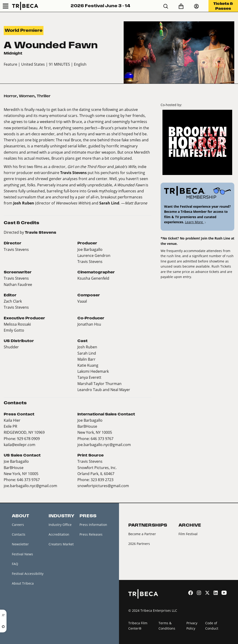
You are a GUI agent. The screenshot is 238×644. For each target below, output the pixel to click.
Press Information (93, 525)
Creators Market (61, 544)
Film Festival (188, 534)
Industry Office (60, 525)
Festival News (22, 554)
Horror (10, 96)
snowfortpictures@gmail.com (103, 486)
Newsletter (20, 544)
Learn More (196, 222)
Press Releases (91, 534)
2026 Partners (139, 544)
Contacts (19, 534)
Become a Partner (142, 534)
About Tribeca (23, 583)
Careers (18, 525)
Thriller (44, 96)
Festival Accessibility (28, 574)
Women (27, 96)
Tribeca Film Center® (138, 626)
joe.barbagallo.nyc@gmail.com (104, 445)
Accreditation (59, 534)
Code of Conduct (212, 626)
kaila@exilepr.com (20, 445)
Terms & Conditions (167, 626)
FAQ (15, 564)
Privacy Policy (192, 626)
